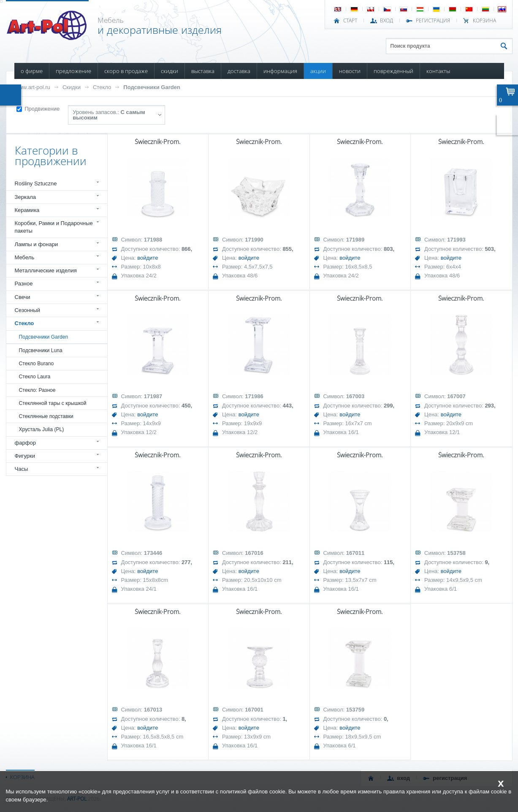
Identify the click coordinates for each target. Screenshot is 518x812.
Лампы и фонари (37, 244)
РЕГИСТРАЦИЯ (433, 21)
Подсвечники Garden (152, 87)
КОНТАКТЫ (438, 71)
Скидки (72, 87)
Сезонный (28, 310)
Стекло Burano (37, 364)
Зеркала (26, 197)
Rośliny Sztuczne (36, 183)
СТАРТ (350, 21)
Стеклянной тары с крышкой (53, 403)
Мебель (25, 257)
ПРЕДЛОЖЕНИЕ (73, 71)
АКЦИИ (318, 71)
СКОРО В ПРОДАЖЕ (126, 71)
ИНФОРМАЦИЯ (280, 71)
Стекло (102, 87)
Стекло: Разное (37, 390)
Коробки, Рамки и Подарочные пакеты (54, 227)
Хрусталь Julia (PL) (42, 429)
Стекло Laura (35, 377)
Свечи (23, 297)
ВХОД (386, 21)
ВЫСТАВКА (203, 71)
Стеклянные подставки (46, 416)
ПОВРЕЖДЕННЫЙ (393, 71)
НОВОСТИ (350, 71)
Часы (22, 469)
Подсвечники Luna (41, 350)
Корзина (484, 21)
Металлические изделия (46, 270)
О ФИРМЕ (32, 71)
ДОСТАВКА (239, 71)
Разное (24, 284)
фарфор (26, 443)
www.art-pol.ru (33, 87)
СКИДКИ (170, 71)
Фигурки (25, 456)
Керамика (27, 210)
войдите (148, 258)
